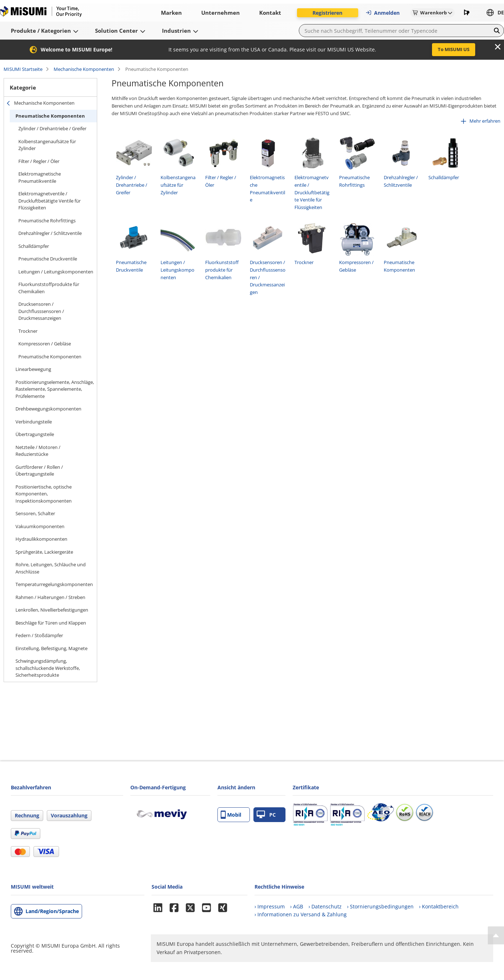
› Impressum (270, 906)
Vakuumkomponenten (40, 526)
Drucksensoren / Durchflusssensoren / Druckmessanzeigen (41, 311)
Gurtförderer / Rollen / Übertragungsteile (39, 471)
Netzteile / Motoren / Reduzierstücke (38, 451)
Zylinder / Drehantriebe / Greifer (52, 128)
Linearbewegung (33, 369)
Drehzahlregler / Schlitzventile (50, 233)
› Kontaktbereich (439, 906)
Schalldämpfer (34, 246)
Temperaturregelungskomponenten (54, 584)
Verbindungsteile (34, 422)
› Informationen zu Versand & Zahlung (301, 914)
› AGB (297, 906)
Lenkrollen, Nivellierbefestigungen (52, 610)
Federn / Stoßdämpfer (39, 635)
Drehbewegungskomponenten (48, 409)
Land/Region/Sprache (52, 911)
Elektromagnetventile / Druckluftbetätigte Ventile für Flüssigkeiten (49, 201)
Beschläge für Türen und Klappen (51, 623)
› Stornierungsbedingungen (380, 906)
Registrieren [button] (327, 13)
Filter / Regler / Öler (39, 161)
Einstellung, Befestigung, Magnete (51, 648)
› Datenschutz (325, 906)
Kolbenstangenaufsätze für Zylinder (47, 145)
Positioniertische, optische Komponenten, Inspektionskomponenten (44, 494)
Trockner (28, 331)
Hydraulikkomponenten (41, 539)
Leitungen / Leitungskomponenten (56, 272)
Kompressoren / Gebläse (45, 344)
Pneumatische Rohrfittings (47, 221)
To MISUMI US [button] (454, 49)
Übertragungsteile (35, 434)
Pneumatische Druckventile (48, 259)
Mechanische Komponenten (84, 69)
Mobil (231, 815)
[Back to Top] (496, 935)
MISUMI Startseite (23, 69)
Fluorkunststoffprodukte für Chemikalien (49, 288)
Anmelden (382, 13)
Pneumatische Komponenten (50, 116)
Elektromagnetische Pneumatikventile (40, 177)
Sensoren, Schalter (35, 513)
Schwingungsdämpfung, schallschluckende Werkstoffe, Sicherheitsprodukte (48, 668)
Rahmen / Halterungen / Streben (50, 597)
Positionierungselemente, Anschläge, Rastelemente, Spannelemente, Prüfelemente (55, 389)
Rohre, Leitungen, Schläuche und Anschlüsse (51, 568)
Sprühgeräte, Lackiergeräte (44, 552)
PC (266, 815)
